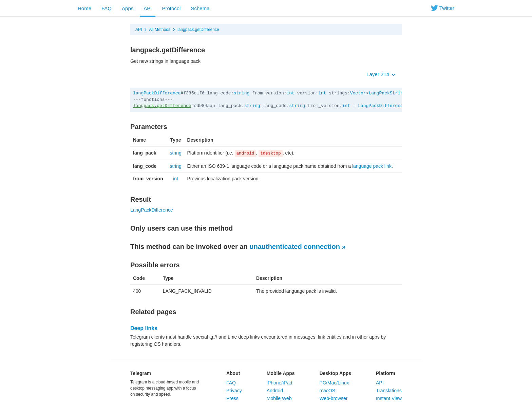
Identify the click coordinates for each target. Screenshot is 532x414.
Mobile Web (279, 398)
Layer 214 (381, 74)
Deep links (144, 328)
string (241, 93)
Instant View (389, 398)
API (148, 8)
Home (84, 8)
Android (275, 391)
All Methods (160, 30)
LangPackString (387, 93)
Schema (200, 8)
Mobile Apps (281, 373)
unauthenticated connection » (297, 247)
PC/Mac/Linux (334, 383)
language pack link (372, 166)
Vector (358, 93)
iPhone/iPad (280, 383)
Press (232, 398)
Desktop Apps (335, 373)
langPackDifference (157, 93)
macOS (327, 391)
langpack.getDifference (198, 30)
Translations (389, 391)
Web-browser (333, 398)
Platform (386, 373)
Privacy (234, 391)
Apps (128, 8)
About (233, 373)
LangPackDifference (382, 106)
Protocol (171, 8)
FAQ (107, 8)
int (291, 93)
